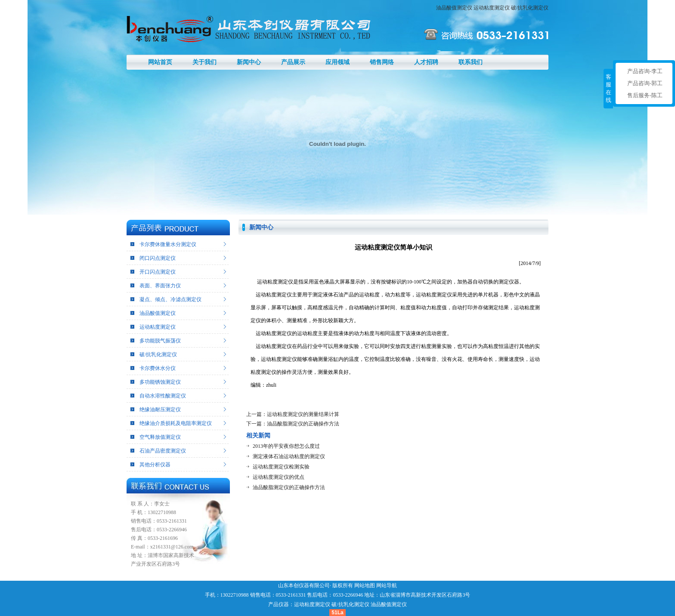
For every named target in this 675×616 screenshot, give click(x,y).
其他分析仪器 (155, 465)
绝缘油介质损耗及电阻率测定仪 (176, 423)
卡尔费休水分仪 (158, 368)
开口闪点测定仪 (158, 272)
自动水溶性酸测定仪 (163, 396)
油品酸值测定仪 (454, 8)
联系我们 (471, 62)
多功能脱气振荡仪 (160, 341)
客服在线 (608, 88)
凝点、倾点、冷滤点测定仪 (170, 299)
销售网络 (382, 62)
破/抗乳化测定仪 (530, 8)
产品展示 (293, 62)
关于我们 (204, 62)
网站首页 (160, 62)
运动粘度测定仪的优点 (279, 477)
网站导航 (387, 585)
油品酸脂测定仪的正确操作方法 (303, 424)
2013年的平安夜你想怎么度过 (286, 446)
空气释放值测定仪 (160, 437)
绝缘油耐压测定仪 (160, 410)
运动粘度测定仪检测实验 (281, 467)
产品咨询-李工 (645, 71)
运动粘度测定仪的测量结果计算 (303, 414)
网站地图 (365, 585)
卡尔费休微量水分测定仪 (168, 244)
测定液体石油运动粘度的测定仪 (289, 456)
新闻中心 (249, 62)
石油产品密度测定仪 (163, 451)
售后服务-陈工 (645, 95)
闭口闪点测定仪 (158, 258)
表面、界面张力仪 (160, 286)
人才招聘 (426, 62)
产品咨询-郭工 (645, 83)
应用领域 (337, 62)
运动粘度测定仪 (492, 8)
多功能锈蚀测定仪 (160, 382)
